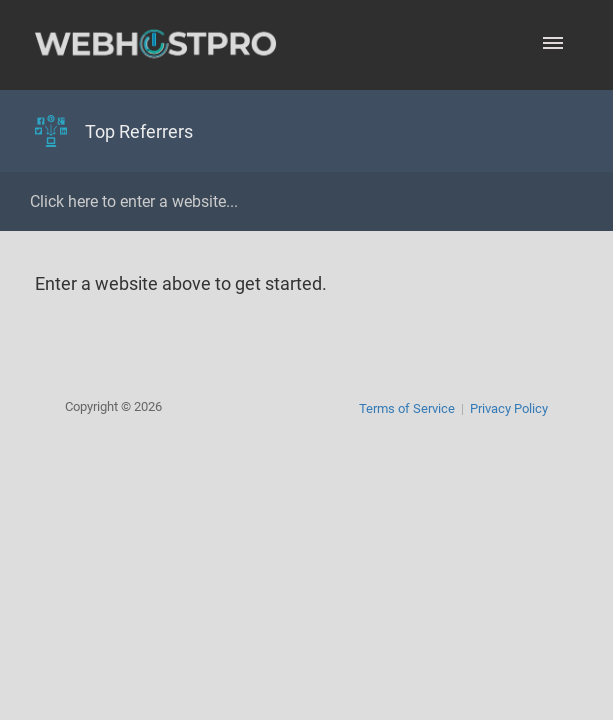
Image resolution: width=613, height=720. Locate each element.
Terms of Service (407, 408)
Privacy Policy (509, 408)
